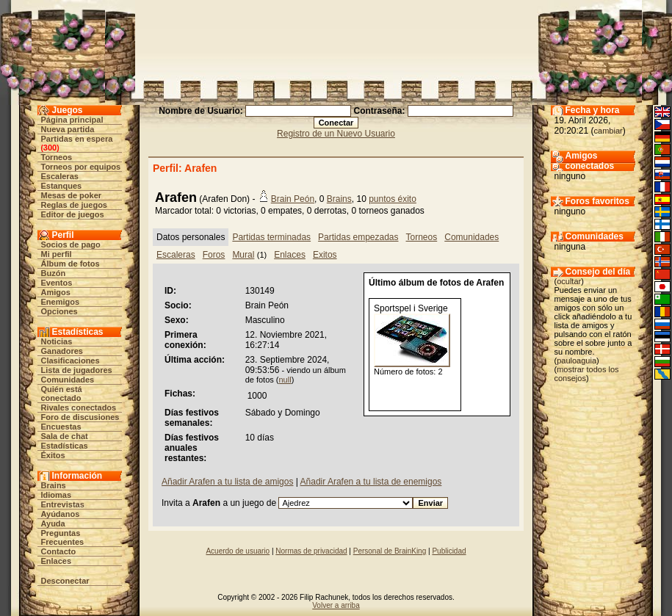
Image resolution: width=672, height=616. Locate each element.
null (285, 380)
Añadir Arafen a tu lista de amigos (227, 482)
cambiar (608, 131)
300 (50, 148)
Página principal (72, 120)
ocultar (569, 281)
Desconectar (65, 581)
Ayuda (53, 523)
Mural (243, 255)
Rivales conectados (79, 407)
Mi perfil (57, 254)
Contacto (59, 551)
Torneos (57, 157)
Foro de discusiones (80, 417)
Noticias (57, 341)
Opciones (59, 311)
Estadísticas (65, 446)
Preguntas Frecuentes (63, 537)
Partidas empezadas (358, 237)
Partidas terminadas (271, 237)
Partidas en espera (77, 139)
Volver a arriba (336, 605)
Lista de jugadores (77, 370)
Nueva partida (68, 129)
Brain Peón (293, 199)
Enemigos (61, 302)
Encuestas (61, 427)
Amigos (56, 292)
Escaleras (60, 176)
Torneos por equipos (81, 167)
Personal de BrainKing (390, 551)
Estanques (62, 186)
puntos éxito (393, 199)
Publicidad (449, 551)
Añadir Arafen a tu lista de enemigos (371, 482)
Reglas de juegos (74, 205)
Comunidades (68, 380)
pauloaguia (577, 360)
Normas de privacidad (311, 551)
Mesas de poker (72, 195)
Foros (214, 255)
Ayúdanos (61, 514)
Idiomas (57, 495)
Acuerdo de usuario (238, 551)
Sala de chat (65, 436)
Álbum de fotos (71, 264)
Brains (54, 485)
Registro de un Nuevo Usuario (336, 134)
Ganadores (62, 351)
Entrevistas (63, 504)
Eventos (57, 283)
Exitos (325, 255)
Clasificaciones (71, 360)
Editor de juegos (73, 214)
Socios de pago (71, 244)
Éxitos (53, 455)
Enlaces (57, 561)
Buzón (54, 273)
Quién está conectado (62, 394)
